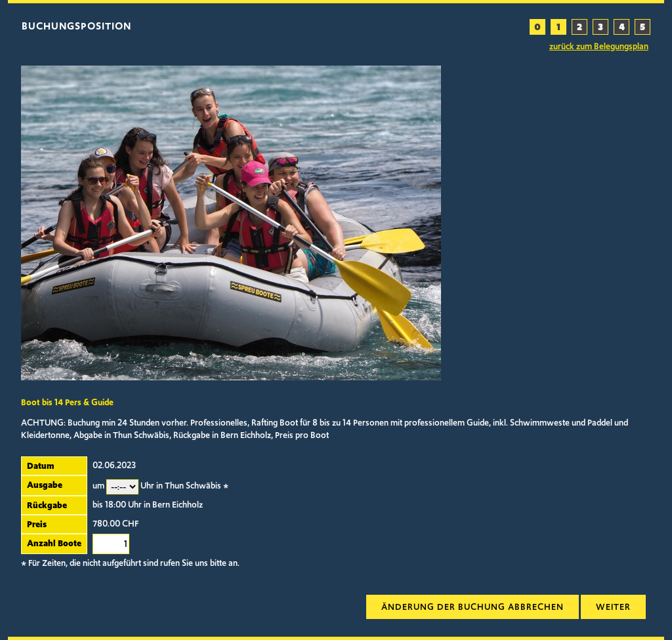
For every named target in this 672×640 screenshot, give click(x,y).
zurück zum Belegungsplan (599, 47)
